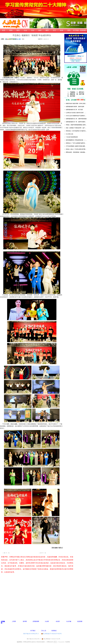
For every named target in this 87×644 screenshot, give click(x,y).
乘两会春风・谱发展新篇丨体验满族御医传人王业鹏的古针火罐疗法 (76, 152)
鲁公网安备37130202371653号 (51, 634)
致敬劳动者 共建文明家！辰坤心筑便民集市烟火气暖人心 (76, 104)
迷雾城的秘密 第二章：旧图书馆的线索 (76, 119)
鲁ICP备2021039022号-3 (31, 634)
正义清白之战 (69, 134)
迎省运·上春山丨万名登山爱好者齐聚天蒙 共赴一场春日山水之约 (76, 149)
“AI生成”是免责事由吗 (72, 137)
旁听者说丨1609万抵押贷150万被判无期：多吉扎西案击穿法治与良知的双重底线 (76, 131)
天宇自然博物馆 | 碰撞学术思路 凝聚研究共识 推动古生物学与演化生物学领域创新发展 (76, 146)
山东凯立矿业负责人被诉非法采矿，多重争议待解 (76, 113)
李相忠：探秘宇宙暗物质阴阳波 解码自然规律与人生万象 (76, 125)
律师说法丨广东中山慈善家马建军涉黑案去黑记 (76, 143)
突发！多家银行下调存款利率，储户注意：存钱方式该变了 (76, 128)
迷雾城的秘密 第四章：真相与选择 (75, 107)
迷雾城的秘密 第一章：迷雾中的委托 (76, 122)
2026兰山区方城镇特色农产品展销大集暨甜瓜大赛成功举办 (76, 116)
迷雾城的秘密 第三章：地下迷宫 (74, 110)
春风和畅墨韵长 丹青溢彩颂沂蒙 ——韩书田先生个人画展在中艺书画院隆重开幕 (76, 140)
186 (23, 39)
